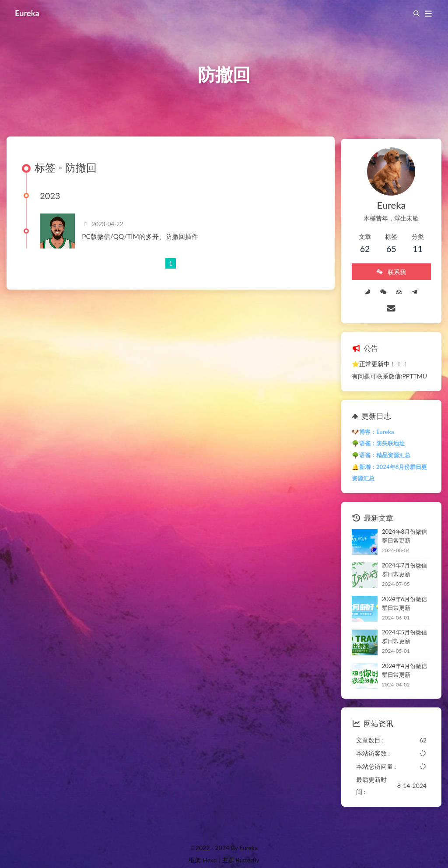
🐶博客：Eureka (367, 416)
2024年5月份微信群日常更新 (401, 621)
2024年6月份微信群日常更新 (401, 588)
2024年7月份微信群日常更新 (401, 554)
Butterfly (247, 844)
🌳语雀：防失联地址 (372, 427)
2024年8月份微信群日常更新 (401, 520)
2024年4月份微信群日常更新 (401, 654)
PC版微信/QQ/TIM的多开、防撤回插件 (143, 241)
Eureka (28, 13)
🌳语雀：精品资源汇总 (375, 439)
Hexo (210, 844)
